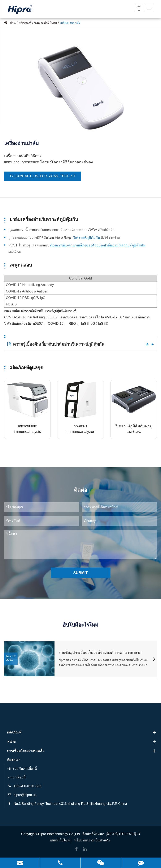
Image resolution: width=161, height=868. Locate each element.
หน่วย (82, 742)
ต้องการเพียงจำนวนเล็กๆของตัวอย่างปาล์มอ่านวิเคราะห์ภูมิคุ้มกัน (98, 245)
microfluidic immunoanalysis (27, 429)
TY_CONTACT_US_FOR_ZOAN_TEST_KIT (43, 176)
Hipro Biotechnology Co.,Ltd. (59, 834)
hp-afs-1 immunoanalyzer (80, 429)
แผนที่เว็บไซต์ (60, 840)
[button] (154, 660)
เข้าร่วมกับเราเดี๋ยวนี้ (22, 769)
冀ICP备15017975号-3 (123, 834)
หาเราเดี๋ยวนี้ (16, 777)
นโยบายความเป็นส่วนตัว (92, 840)
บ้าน (13, 23)
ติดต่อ (80, 490)
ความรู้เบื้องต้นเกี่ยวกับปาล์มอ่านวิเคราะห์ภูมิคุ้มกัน (56, 344)
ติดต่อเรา (14, 760)
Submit (81, 573)
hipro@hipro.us (25, 795)
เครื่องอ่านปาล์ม (70, 23)
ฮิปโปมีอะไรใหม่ (80, 625)
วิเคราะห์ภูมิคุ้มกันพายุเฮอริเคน (134, 429)
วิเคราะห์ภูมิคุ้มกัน (46, 23)
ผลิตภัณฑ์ (25, 23)
